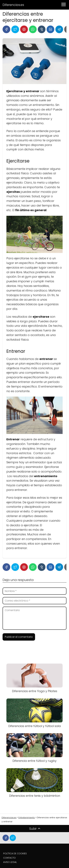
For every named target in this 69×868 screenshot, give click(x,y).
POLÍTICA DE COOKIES (15, 853)
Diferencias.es (13, 5)
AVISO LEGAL (10, 862)
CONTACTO (9, 858)
